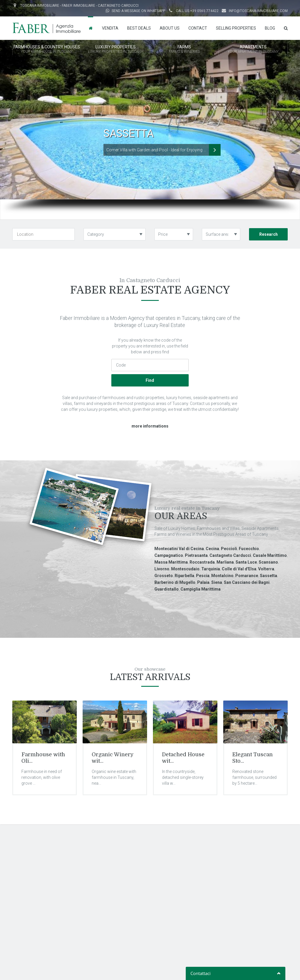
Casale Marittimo (270, 555)
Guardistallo (167, 589)
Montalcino (222, 576)
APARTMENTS (253, 50)
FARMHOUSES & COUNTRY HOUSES (47, 50)
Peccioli (229, 549)
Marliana (225, 562)
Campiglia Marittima (201, 589)
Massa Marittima (171, 562)
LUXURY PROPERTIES (115, 50)
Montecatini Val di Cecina (179, 549)
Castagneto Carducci (230, 555)
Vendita (110, 28)
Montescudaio (185, 569)
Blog (270, 28)
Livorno (162, 569)
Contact (198, 28)
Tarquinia (211, 569)
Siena (217, 582)
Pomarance (247, 576)
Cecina (212, 549)
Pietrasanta (196, 555)
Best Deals (139, 28)
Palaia (203, 582)
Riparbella (184, 576)
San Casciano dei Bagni (247, 582)
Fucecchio (249, 549)
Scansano (268, 562)
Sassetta (269, 576)
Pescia (203, 576)
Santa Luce (246, 562)
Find (150, 380)
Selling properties (236, 28)
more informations (150, 426)
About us (170, 28)
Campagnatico (169, 555)
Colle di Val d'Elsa (239, 569)
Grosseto (164, 576)
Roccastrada (202, 562)
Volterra (266, 569)
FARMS (184, 50)
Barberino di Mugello (175, 582)
